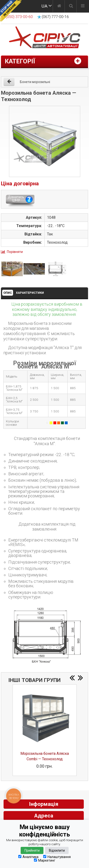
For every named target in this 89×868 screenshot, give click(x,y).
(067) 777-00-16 (55, 17)
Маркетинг (45, 860)
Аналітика (28, 857)
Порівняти (15, 252)
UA (44, 6)
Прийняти (32, 850)
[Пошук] (71, 6)
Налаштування (57, 857)
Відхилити (57, 850)
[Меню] (83, 6)
